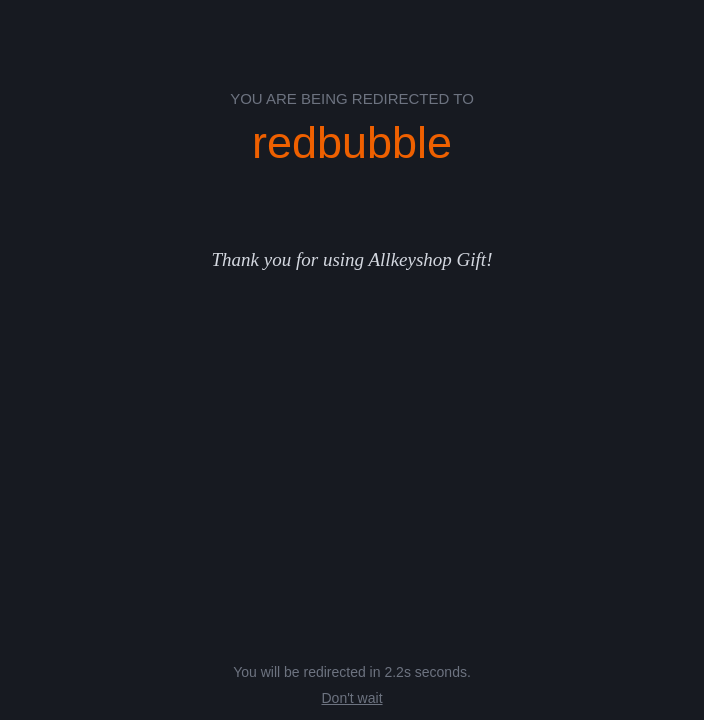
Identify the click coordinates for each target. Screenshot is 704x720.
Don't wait (351, 698)
